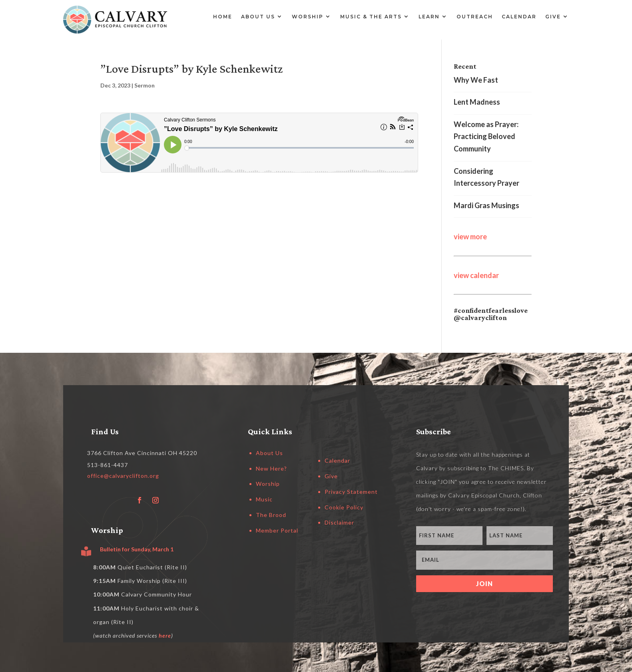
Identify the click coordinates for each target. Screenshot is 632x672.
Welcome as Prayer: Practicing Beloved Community (486, 136)
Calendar (519, 17)
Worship (308, 17)
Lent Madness (477, 102)
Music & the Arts (371, 17)
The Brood (271, 515)
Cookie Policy (344, 507)
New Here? (271, 468)
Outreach (475, 17)
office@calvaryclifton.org (123, 476)
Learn (429, 17)
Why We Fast (476, 80)
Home (223, 17)
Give (553, 17)
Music (264, 499)
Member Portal (277, 530)
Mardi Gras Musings (486, 205)
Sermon (145, 85)
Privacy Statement (351, 492)
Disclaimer (339, 522)
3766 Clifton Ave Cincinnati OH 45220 (142, 453)
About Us (258, 17)
